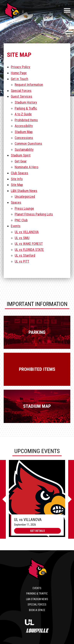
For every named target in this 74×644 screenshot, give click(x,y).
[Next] (71, 499)
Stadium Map (24, 132)
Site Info (17, 179)
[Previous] (3, 499)
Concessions (24, 138)
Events (16, 226)
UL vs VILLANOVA (27, 232)
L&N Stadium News (24, 191)
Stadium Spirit (21, 155)
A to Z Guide (23, 114)
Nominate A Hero (26, 167)
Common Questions (28, 144)
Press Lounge (24, 208)
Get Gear (21, 161)
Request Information (29, 85)
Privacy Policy (21, 67)
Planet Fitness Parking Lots (34, 214)
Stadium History (26, 102)
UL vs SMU (22, 238)
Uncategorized (25, 196)
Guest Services (22, 96)
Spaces (16, 202)
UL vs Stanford (25, 255)
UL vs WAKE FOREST (29, 244)
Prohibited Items (26, 120)
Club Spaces (20, 173)
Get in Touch (20, 79)
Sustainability (24, 149)
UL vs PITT (22, 261)
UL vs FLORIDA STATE (29, 250)
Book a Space (37, 610)
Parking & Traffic (26, 108)
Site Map (17, 185)
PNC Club (21, 220)
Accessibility (24, 126)
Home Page (19, 73)
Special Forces (21, 91)
